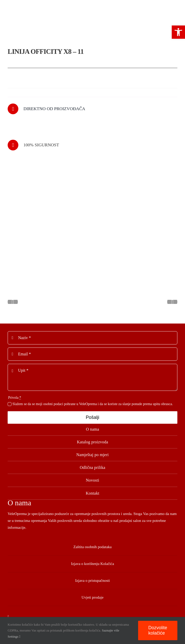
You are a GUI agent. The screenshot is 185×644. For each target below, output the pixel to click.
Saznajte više (111, 630)
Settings (14, 636)
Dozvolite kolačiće (158, 630)
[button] (178, 32)
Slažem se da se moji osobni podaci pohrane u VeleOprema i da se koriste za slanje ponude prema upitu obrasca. (93, 404)
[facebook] (8, 617)
